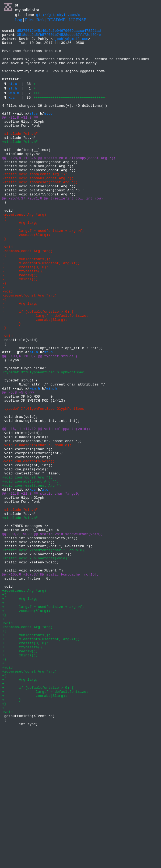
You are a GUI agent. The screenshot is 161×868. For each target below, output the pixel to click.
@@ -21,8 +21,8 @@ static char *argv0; (41, 585)
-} (4, 280)
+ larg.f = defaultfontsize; (45, 823)
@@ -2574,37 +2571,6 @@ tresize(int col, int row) (52, 231)
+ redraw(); (20, 775)
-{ (4, 256)
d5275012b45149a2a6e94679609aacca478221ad (59, 32)
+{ (4, 707)
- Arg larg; (20, 260)
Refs (40, 21)
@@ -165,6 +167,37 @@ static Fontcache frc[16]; (50, 683)
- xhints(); (20, 328)
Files (29, 21)
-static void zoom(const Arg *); (35, 202)
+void (7, 741)
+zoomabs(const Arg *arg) (27, 746)
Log (19, 21)
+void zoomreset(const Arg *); (33, 576)
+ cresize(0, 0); (25, 765)
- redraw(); (20, 323)
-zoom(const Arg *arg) (24, 251)
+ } (12, 833)
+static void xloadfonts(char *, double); (44, 653)
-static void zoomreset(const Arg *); (40, 212)
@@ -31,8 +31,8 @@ (20, 134)
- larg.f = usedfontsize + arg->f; (43, 270)
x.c (12, 112)
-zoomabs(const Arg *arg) (27, 294)
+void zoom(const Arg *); (27, 566)
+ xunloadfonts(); (26, 755)
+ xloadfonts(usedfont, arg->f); (41, 760)
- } (12, 382)
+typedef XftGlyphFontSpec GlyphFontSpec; (44, 440)
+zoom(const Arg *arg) (24, 702)
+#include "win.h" (20, 163)
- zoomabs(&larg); (26, 275)
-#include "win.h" (20, 154)
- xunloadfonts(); (26, 304)
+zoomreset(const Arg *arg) (29, 799)
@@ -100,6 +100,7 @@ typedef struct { (40, 421)
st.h (13, 101)
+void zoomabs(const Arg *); (31, 571)
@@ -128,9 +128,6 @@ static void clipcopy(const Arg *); (59, 183)
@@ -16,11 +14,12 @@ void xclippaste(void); (46, 508)
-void (7, 290)
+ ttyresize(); (23, 770)
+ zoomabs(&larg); (26, 726)
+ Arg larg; (20, 712)
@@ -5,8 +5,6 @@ (18, 464)
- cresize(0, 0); (25, 314)
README (57, 21)
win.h (14, 106)
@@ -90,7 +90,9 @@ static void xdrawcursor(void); (52, 634)
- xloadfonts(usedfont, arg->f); (41, 309)
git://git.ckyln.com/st (59, 15)
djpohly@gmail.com (70, 42)
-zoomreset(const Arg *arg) (29, 348)
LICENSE (78, 21)
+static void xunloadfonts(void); (36, 663)
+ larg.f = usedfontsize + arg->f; (43, 721)
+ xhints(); (20, 780)
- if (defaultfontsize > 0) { (38, 367)
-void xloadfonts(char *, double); (37, 527)
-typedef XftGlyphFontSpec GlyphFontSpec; (44, 484)
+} (4, 731)
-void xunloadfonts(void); (28, 547)
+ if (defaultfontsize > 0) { (38, 818)
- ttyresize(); (23, 319)
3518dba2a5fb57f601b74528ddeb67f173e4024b (59, 37)
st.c (13, 96)
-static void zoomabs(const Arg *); (38, 207)
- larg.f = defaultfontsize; (45, 372)
